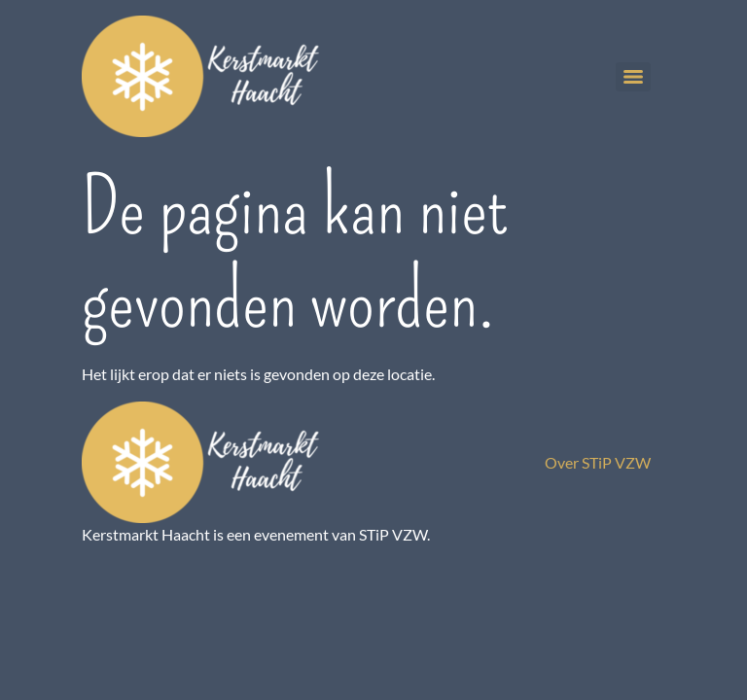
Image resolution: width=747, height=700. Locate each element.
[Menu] (633, 77)
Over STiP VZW (598, 462)
